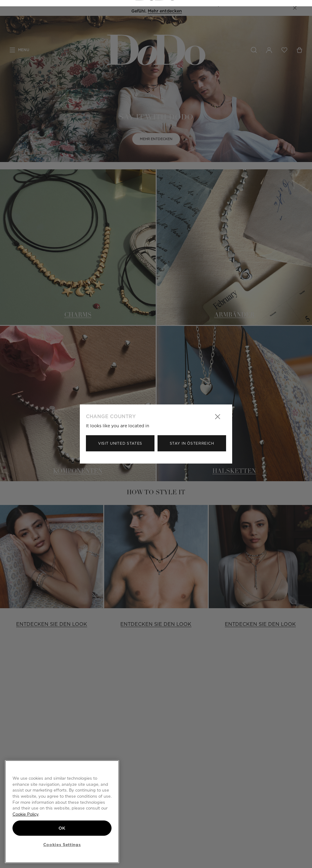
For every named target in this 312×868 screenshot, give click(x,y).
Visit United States (120, 443)
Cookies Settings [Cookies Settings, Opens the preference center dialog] (62, 845)
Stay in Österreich (192, 443)
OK (62, 827)
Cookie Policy (25, 814)
